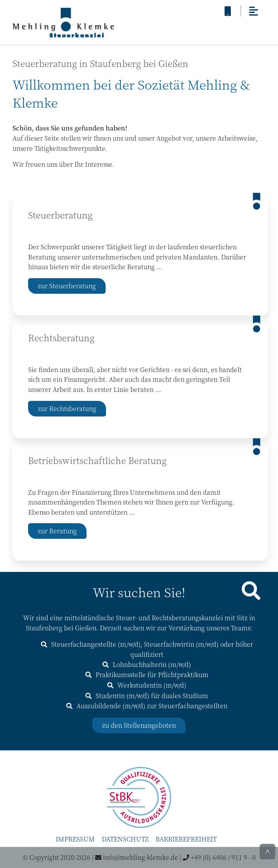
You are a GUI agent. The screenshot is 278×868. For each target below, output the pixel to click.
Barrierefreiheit (186, 839)
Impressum (75, 839)
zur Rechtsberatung (67, 408)
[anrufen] (228, 11)
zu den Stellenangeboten (139, 725)
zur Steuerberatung (67, 286)
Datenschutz (125, 839)
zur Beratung (57, 531)
